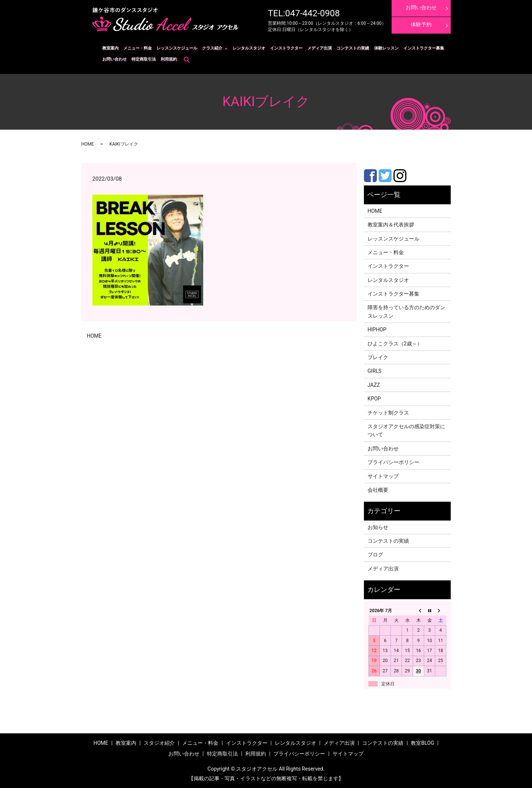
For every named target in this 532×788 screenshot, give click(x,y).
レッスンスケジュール (175, 48)
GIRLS (375, 371)
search (185, 59)
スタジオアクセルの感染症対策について (406, 430)
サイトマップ (383, 476)
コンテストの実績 (348, 48)
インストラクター (283, 48)
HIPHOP (377, 330)
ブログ (375, 555)
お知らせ (378, 527)
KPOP (374, 399)
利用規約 (167, 59)
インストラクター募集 (417, 48)
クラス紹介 (210, 48)
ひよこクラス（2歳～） (395, 343)
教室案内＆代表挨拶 (391, 225)
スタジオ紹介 (159, 743)
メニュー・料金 (137, 48)
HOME (88, 144)
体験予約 (421, 24)
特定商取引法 (143, 59)
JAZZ (374, 385)
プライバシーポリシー (393, 462)
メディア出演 (315, 48)
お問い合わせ (114, 59)
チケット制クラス (388, 412)
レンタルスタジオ (246, 48)
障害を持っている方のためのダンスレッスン (406, 311)
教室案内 (110, 48)
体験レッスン (380, 48)
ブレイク (378, 357)
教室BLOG (422, 743)
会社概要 (378, 490)
